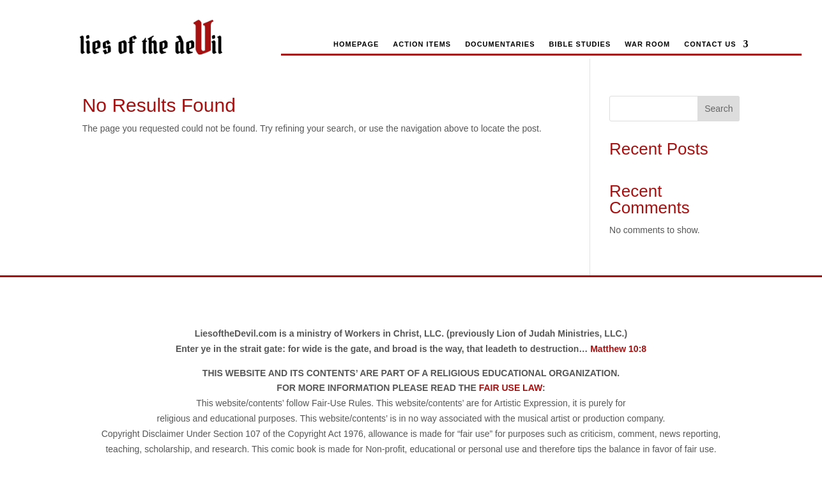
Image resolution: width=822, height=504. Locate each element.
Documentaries (500, 44)
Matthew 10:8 (618, 349)
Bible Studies (580, 44)
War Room (647, 44)
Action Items (422, 44)
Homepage (356, 44)
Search (719, 109)
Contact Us (710, 44)
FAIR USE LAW (511, 388)
